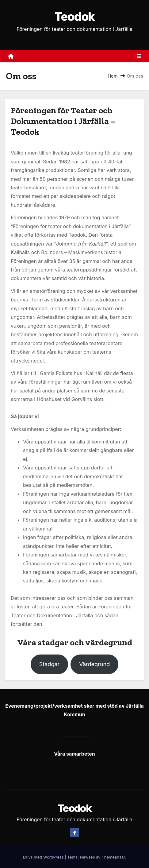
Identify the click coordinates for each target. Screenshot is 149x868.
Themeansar (113, 857)
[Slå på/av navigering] (139, 57)
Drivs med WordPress (44, 857)
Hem (113, 76)
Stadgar (50, 664)
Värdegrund (94, 664)
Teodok (74, 17)
